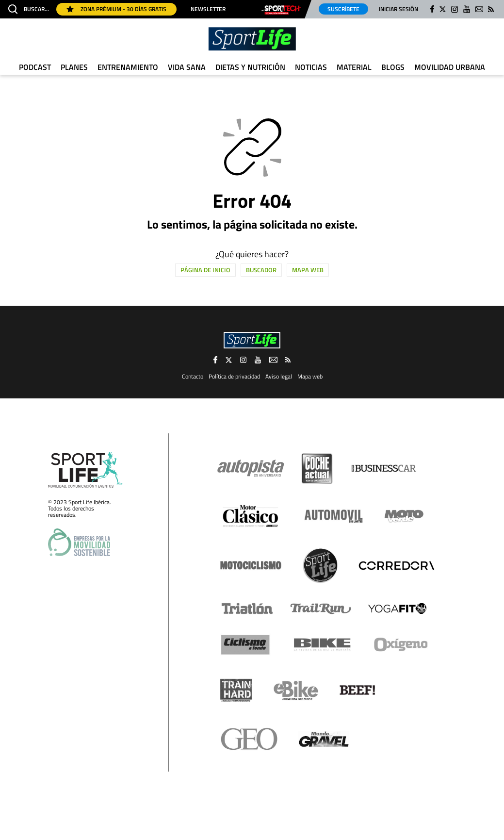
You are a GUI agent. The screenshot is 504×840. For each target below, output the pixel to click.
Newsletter (208, 9)
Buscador (261, 270)
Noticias (311, 67)
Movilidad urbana (450, 67)
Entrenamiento (128, 67)
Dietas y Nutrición (250, 67)
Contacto (193, 376)
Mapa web (308, 270)
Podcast (35, 67)
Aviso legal (279, 376)
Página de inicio (205, 270)
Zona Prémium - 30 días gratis (116, 9)
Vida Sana (187, 67)
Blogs (393, 67)
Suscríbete (343, 9)
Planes (74, 67)
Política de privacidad (234, 376)
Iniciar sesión (398, 9)
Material (354, 67)
